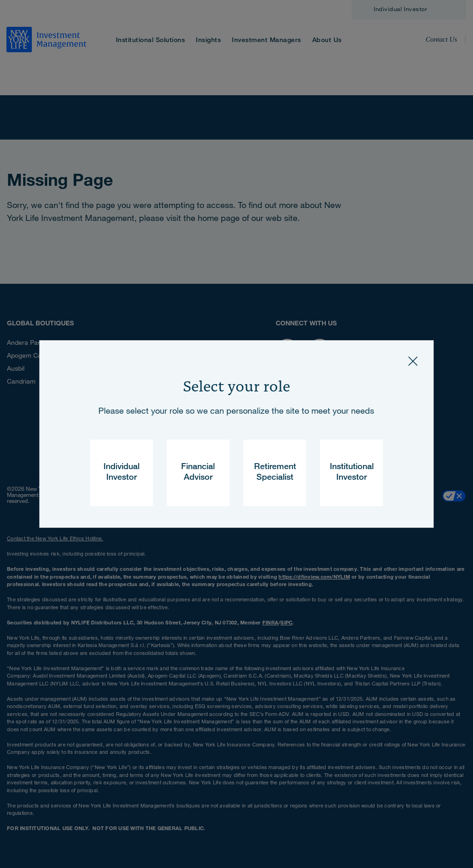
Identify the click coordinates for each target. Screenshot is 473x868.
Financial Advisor (198, 473)
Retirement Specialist (275, 473)
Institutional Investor (352, 473)
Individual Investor (121, 473)
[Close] (413, 361)
